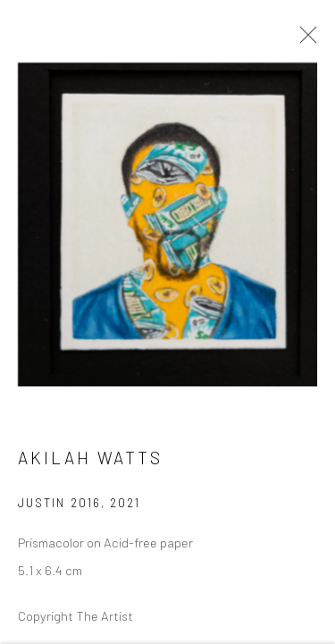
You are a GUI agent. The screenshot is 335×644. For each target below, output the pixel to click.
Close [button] (304, 40)
